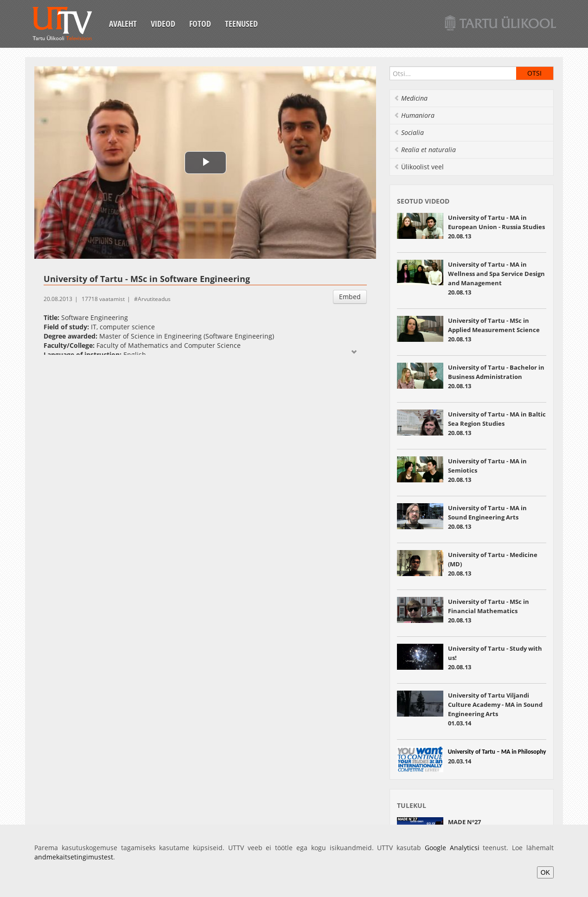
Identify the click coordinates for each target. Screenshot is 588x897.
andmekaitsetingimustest (74, 857)
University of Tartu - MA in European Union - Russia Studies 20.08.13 (496, 227)
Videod (163, 24)
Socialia (409, 132)
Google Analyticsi (452, 848)
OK (545, 872)
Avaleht (123, 24)
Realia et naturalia (425, 150)
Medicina (411, 98)
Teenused (241, 24)
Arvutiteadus (154, 299)
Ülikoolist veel (419, 167)
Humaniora (414, 115)
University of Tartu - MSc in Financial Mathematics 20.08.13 (489, 611)
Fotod (200, 24)
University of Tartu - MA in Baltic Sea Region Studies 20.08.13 (497, 423)
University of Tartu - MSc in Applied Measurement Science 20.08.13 (494, 330)
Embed (350, 297)
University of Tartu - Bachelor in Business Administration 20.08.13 (496, 377)
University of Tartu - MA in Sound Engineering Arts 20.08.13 (487, 517)
